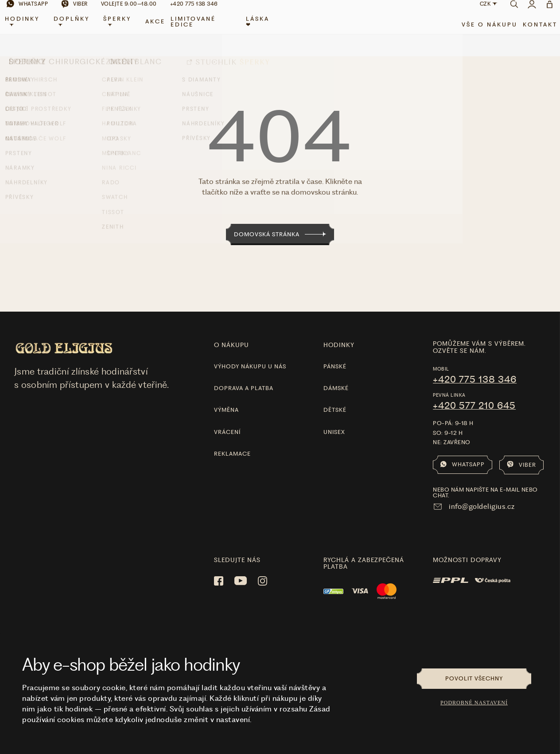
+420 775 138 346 (475, 367)
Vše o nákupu (483, 32)
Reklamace (232, 441)
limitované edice (196, 29)
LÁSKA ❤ (259, 29)
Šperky (121, 28)
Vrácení (227, 419)
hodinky (339, 332)
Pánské (335, 354)
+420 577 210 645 (474, 393)
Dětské (335, 397)
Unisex (334, 419)
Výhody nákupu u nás (250, 354)
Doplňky (77, 28)
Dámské (336, 376)
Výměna (226, 397)
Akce (158, 29)
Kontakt (533, 32)
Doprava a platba (244, 376)
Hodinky (29, 28)
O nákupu (231, 332)
